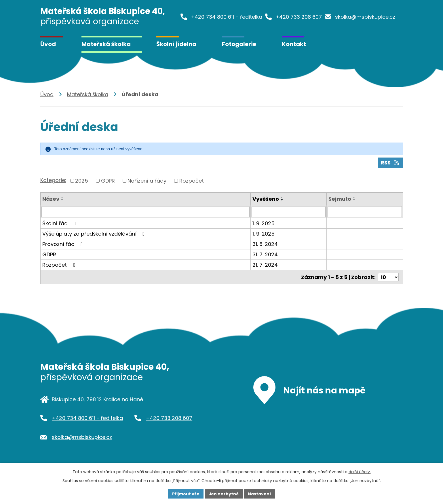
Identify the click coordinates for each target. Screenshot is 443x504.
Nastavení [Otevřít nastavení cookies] (260, 494)
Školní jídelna (176, 44)
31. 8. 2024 (265, 244)
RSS (390, 163)
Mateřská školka (106, 44)
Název (51, 199)
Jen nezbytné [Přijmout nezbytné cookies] (224, 494)
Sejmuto (340, 199)
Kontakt (294, 44)
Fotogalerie (239, 44)
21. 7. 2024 (265, 265)
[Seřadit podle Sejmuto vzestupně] (354, 198)
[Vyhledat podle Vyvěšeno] (289, 212)
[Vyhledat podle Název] (146, 212)
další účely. (360, 472)
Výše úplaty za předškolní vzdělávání (95, 234)
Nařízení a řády (147, 181)
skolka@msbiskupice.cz (82, 437)
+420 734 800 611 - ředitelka (87, 417)
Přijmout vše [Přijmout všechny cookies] (186, 494)
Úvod (48, 44)
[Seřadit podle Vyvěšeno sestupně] (282, 200)
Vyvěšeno (266, 199)
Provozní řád (64, 244)
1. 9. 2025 (264, 223)
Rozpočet (192, 181)
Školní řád (60, 223)
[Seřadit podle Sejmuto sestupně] (354, 200)
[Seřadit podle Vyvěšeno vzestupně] (282, 198)
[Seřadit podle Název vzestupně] (62, 198)
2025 (82, 181)
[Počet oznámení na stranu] (388, 277)
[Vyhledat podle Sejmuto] (365, 212)
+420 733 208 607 (169, 417)
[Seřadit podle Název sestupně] (62, 200)
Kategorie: (53, 180)
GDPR (108, 181)
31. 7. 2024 (265, 254)
